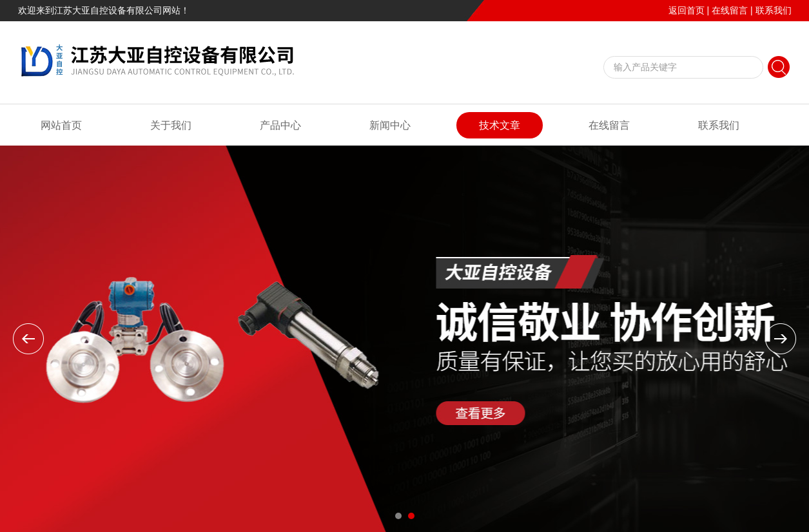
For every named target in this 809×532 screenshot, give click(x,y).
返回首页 (687, 10)
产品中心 (280, 125)
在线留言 (730, 10)
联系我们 (774, 10)
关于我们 (171, 125)
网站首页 (61, 125)
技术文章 (500, 125)
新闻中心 (390, 125)
